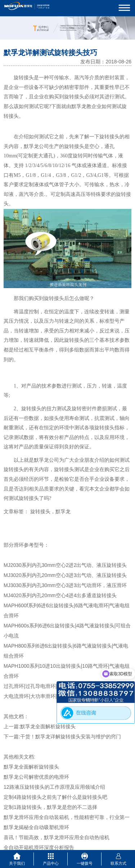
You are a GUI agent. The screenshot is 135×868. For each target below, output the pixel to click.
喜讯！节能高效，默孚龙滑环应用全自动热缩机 (57, 837)
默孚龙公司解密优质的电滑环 (36, 777)
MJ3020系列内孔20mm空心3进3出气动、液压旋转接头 (65, 575)
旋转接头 (24, 78)
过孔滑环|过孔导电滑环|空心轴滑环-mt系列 (51, 686)
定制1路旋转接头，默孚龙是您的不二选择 (50, 807)
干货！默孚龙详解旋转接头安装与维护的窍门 (71, 737)
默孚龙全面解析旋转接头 (48, 726)
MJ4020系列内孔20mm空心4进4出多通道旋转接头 (60, 595)
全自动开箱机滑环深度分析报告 (39, 847)
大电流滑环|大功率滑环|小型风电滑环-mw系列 (55, 696)
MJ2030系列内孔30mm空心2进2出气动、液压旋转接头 (65, 565)
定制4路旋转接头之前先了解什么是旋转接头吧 (55, 797)
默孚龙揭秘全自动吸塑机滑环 (36, 827)
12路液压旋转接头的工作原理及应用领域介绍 (54, 787)
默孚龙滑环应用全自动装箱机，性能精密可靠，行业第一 (67, 817)
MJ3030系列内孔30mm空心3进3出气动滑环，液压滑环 (65, 585)
